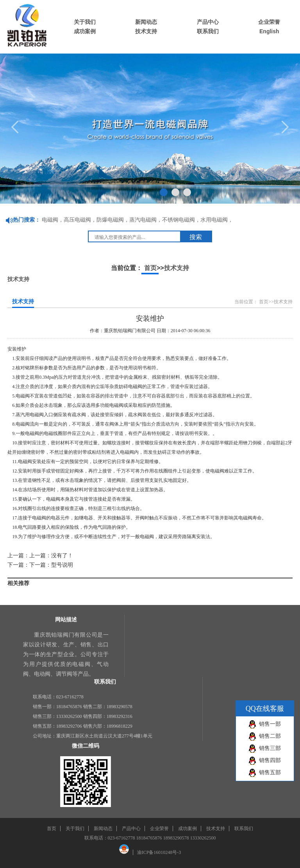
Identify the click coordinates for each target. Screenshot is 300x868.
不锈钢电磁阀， (181, 220)
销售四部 (270, 760)
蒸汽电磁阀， (146, 220)
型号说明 (62, 565)
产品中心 (208, 22)
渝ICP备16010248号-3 (159, 852)
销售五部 (270, 772)
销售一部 (270, 724)
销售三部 (270, 748)
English (269, 31)
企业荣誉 (269, 22)
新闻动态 (146, 22)
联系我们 (208, 31)
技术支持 (146, 31)
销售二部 (270, 736)
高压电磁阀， (80, 220)
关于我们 (85, 22)
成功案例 (85, 31)
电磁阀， (53, 220)
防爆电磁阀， (113, 220)
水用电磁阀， (217, 220)
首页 (150, 268)
